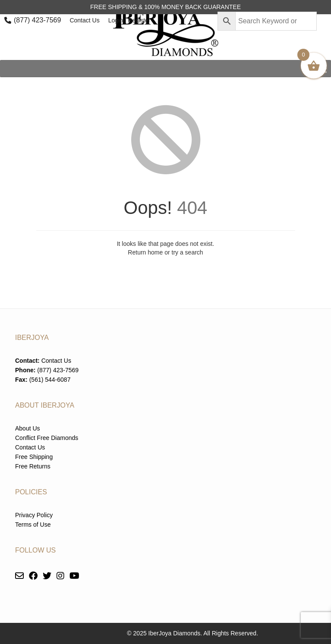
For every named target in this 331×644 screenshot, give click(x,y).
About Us (28, 428)
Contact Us (84, 20)
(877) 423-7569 (37, 20)
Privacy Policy (34, 515)
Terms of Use (33, 525)
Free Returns (33, 466)
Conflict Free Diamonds (47, 438)
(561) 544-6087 (50, 380)
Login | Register (129, 20)
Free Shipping (34, 457)
